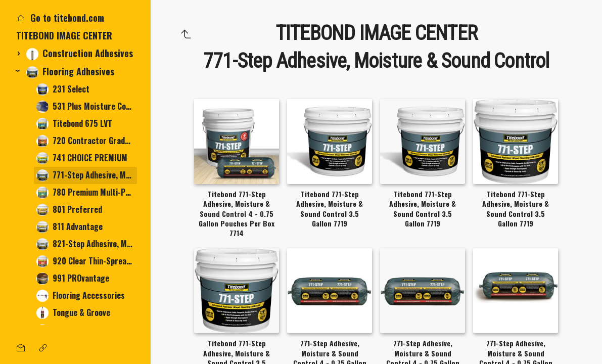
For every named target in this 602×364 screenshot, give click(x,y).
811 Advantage (70, 227)
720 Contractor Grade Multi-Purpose (87, 141)
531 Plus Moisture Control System (87, 106)
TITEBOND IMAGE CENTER (64, 35)
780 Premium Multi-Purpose (87, 192)
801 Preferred (69, 210)
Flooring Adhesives (70, 72)
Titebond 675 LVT (74, 124)
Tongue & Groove (73, 313)
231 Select (63, 89)
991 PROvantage (73, 278)
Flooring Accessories (81, 295)
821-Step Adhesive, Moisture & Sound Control (87, 244)
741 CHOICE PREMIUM (82, 158)
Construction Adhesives (80, 53)
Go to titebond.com (60, 18)
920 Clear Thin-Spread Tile (87, 261)
